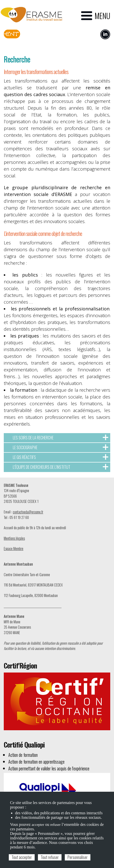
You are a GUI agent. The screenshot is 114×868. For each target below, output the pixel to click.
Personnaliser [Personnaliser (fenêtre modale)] (78, 857)
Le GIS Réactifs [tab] (61, 457)
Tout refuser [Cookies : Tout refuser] (50, 857)
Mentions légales (14, 538)
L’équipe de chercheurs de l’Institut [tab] (61, 467)
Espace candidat (61, 33)
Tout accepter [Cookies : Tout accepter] (22, 857)
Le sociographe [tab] (61, 447)
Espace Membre (14, 548)
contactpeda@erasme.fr (28, 512)
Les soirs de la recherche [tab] (61, 438)
